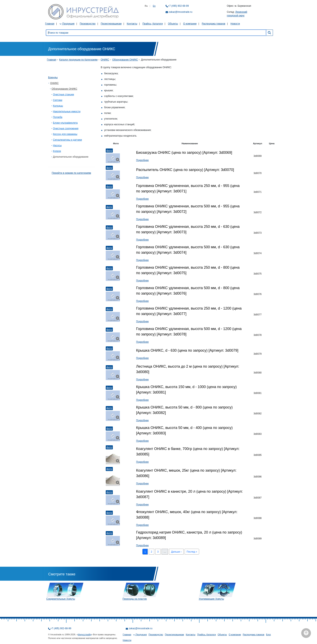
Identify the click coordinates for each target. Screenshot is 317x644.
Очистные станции (63, 94)
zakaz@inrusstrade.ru (181, 12)
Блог (268, 634)
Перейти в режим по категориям (71, 173)
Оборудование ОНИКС (125, 60)
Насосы (57, 145)
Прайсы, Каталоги (153, 24)
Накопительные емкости (67, 111)
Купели (57, 151)
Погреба (58, 117)
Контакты (132, 24)
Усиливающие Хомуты (211, 599)
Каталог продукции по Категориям (78, 60)
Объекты (173, 24)
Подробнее (142, 160)
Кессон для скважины (65, 134)
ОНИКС (105, 60)
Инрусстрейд (85, 634)
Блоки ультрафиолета (65, 123)
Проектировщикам (111, 24)
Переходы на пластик (135, 599)
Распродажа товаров (213, 24)
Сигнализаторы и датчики (67, 140)
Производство (88, 24)
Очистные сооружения (66, 128)
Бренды (53, 77)
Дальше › (176, 552)
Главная (50, 24)
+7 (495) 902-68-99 (178, 6)
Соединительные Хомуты (61, 599)
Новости (235, 24)
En (154, 6)
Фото (109, 151)
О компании (190, 24)
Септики (58, 100)
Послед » (192, 552)
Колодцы (58, 106)
